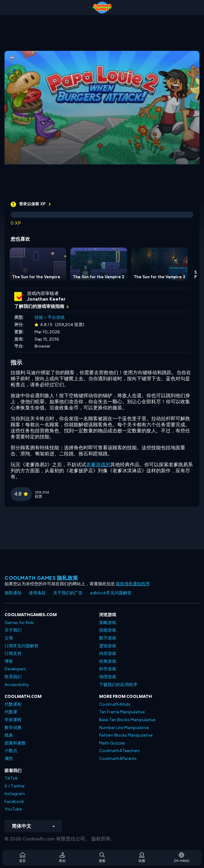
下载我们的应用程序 (118, 685)
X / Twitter (15, 786)
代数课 (11, 712)
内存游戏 (108, 653)
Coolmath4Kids (115, 704)
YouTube (13, 809)
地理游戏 (108, 677)
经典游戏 (108, 661)
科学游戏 (108, 669)
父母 (9, 638)
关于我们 (13, 630)
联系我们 (13, 677)
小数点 (11, 751)
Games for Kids (19, 623)
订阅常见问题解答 (22, 646)
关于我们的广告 (68, 593)
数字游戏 (108, 638)
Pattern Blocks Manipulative (126, 735)
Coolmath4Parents (118, 759)
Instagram (15, 794)
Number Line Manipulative (124, 728)
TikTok (11, 778)
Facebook (14, 802)
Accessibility (17, 685)
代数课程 (13, 704)
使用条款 (37, 593)
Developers (15, 669)
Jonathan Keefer (46, 299)
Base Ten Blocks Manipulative (127, 720)
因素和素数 (15, 743)
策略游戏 (108, 623)
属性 (9, 759)
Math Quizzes (112, 743)
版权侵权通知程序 (133, 584)
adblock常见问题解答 (111, 593)
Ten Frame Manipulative (122, 712)
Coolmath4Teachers (119, 751)
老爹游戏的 (98, 465)
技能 (39, 317)
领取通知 (13, 593)
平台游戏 (56, 317)
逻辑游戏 (108, 646)
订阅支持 (13, 653)
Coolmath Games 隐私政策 (41, 578)
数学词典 (13, 728)
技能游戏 (108, 630)
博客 (9, 661)
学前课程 (13, 720)
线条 (9, 735)
